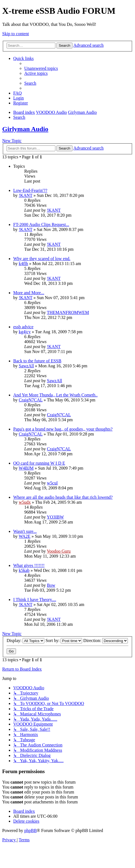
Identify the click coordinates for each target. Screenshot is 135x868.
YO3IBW (55, 517)
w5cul (52, 483)
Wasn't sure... (25, 531)
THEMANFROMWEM (68, 312)
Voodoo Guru (59, 551)
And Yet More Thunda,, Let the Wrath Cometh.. (55, 395)
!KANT (25, 195)
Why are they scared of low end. (42, 259)
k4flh (23, 264)
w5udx (25, 502)
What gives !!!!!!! (29, 565)
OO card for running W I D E (39, 463)
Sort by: (64, 640)
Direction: (106, 640)
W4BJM (26, 468)
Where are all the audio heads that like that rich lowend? (63, 497)
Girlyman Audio (25, 129)
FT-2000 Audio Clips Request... (41, 224)
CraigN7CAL (31, 400)
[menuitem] (41, 68)
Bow (51, 585)
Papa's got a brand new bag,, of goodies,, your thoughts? (63, 429)
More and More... (29, 293)
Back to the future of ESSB (37, 361)
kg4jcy (25, 332)
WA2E (25, 536)
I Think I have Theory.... (35, 600)
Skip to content (16, 34)
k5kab (24, 570)
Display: (25, 640)
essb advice (23, 327)
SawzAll (26, 366)
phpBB (30, 830)
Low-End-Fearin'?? (30, 190)
